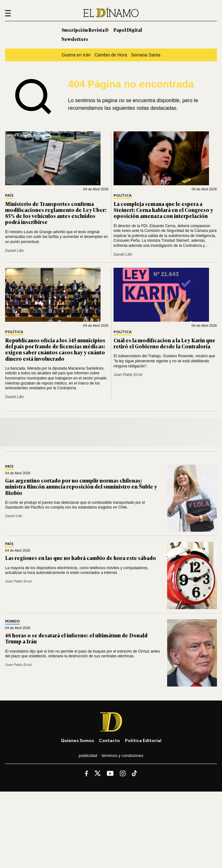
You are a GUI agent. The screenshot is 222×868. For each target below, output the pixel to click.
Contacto (109, 740)
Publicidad (88, 756)
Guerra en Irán (76, 55)
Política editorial (143, 740)
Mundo (13, 621)
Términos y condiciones (122, 756)
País (9, 196)
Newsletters (75, 39)
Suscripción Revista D (85, 30)
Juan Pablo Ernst (128, 375)
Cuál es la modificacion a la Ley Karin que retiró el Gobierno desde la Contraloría (164, 343)
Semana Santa (145, 55)
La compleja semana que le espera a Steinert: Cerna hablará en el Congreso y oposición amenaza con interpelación (163, 210)
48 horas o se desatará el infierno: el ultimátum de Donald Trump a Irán (76, 638)
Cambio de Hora (111, 55)
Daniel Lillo (14, 251)
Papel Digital (128, 30)
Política (123, 196)
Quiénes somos (77, 740)
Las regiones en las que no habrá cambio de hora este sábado (81, 558)
